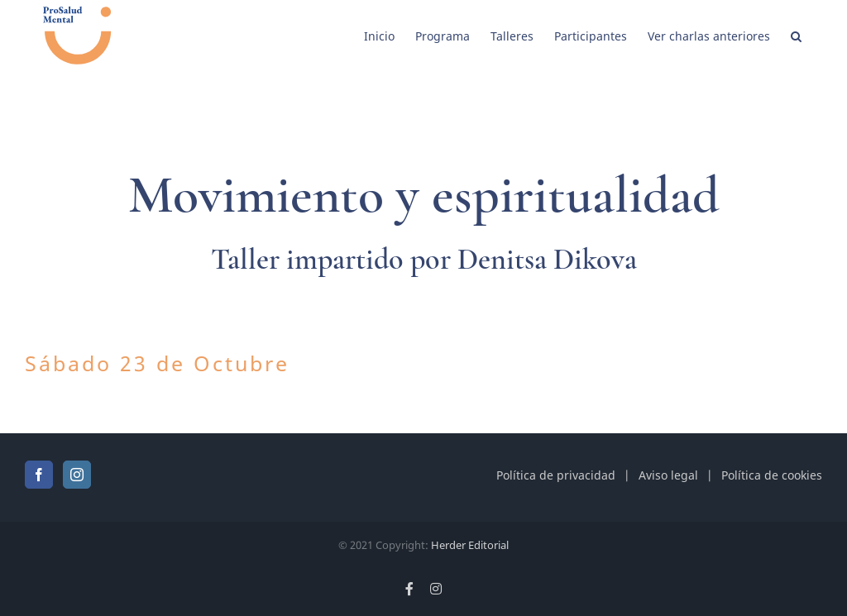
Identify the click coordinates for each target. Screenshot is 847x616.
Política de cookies (772, 475)
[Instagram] (77, 475)
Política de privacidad (556, 475)
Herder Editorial (470, 545)
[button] (796, 35)
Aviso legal (668, 475)
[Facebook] (39, 475)
